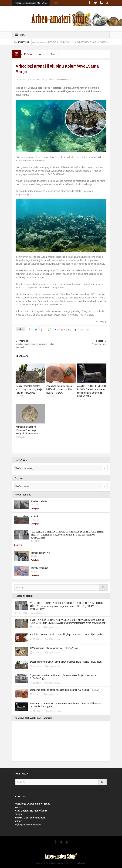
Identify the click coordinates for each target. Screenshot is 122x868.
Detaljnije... (36, 509)
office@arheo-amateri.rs (28, 824)
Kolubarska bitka (39, 501)
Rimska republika (39, 568)
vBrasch (82, 863)
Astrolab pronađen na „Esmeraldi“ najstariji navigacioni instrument (27, 430)
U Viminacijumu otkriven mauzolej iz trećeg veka (54, 648)
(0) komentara (40, 613)
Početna (28, 54)
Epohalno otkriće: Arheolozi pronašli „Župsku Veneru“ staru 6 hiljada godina (67, 634)
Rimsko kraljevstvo (40, 553)
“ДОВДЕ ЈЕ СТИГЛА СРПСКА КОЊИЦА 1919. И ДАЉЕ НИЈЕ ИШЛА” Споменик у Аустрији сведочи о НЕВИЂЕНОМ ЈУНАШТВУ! (67, 534)
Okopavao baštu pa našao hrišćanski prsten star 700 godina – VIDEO (59, 389)
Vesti (41, 54)
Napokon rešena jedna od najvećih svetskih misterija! (38, 344)
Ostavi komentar (64, 80)
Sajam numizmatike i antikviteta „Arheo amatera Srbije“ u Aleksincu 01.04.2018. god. (63, 677)
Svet (53, 54)
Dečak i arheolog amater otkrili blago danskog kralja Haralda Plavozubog (29, 389)
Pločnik (35, 516)
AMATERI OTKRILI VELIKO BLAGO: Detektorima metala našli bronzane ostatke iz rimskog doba (92, 391)
